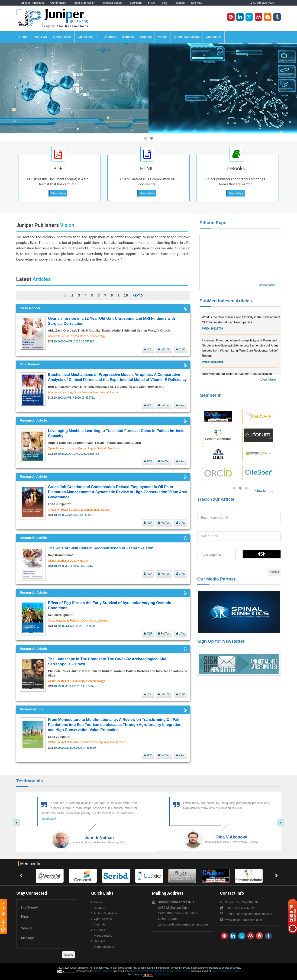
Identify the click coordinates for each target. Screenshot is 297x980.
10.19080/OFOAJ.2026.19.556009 (75, 626)
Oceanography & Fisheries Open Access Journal (78, 621)
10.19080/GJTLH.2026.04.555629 (75, 748)
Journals (110, 37)
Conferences (58, 3)
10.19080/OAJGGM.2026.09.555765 (76, 454)
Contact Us (214, 37)
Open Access (62, 37)
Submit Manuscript (187, 37)
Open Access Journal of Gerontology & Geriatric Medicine (84, 448)
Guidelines (87, 37)
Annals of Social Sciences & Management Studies (79, 510)
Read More (43, 819)
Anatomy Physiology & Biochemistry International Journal (83, 392)
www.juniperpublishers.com (244, 920)
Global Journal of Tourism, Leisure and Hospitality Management (87, 742)
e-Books (128, 37)
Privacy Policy (162, 975)
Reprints (146, 37)
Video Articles (103, 936)
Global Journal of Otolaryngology (68, 561)
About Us (40, 37)
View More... (269, 380)
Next (138, 296)
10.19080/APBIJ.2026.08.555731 (74, 398)
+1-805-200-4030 (262, 3)
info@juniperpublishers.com (253, 914)
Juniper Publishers (32, 3)
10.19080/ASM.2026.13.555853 (73, 515)
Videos (163, 37)
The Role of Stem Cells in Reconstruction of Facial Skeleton (101, 548)
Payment (179, 3)
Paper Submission (84, 3)
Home (23, 37)
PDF (148, 349)
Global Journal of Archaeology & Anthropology (76, 681)
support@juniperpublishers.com (185, 924)
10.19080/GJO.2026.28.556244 (73, 566)
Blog (164, 3)
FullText (164, 349)
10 (126, 295)
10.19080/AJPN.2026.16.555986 (74, 342)
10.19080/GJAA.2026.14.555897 (74, 686)
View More (58, 193)
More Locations (104, 947)
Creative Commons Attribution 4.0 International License (161, 971)
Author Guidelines (106, 913)
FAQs (152, 3)
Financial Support (112, 3)
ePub (181, 349)
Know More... (269, 285)
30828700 (217, 335)
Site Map (197, 3)
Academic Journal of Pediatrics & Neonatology (77, 336)
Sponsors (136, 3)
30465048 (217, 368)
